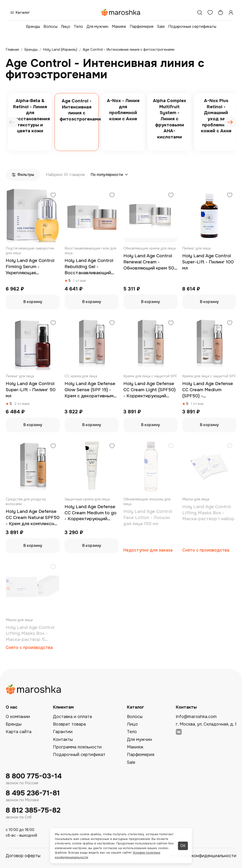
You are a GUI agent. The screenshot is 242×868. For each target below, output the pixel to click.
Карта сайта (19, 732)
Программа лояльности (77, 747)
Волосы (50, 27)
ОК (183, 846)
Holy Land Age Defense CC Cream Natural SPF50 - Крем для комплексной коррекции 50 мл (33, 518)
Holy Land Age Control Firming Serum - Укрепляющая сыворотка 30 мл (30, 267)
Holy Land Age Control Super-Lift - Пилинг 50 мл (31, 390)
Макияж (119, 27)
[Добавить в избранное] (53, 196)
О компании (18, 717)
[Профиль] (231, 12)
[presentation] (12, 122)
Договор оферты (23, 856)
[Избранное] (210, 12)
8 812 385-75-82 (33, 810)
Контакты (63, 739)
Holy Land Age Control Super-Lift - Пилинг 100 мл (208, 262)
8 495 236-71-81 (33, 793)
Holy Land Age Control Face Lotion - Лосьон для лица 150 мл (148, 517)
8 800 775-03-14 (34, 776)
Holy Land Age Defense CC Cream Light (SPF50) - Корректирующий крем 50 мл (149, 390)
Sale (161, 27)
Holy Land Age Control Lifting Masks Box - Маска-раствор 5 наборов (30, 634)
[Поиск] (200, 12)
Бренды (33, 27)
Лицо (66, 27)
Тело (78, 27)
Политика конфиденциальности (203, 856)
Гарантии (63, 732)
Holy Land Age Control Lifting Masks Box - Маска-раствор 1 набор (208, 513)
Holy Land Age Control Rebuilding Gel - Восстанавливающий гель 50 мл (89, 267)
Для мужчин (97, 27)
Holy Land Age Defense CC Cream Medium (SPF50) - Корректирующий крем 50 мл (208, 390)
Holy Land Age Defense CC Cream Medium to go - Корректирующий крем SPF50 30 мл (91, 513)
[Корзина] (220, 12)
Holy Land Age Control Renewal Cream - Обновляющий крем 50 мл (149, 262)
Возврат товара (69, 724)
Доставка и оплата (72, 717)
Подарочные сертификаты (192, 27)
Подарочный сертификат (79, 755)
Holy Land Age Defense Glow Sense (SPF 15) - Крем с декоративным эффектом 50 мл (90, 390)
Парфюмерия (142, 27)
